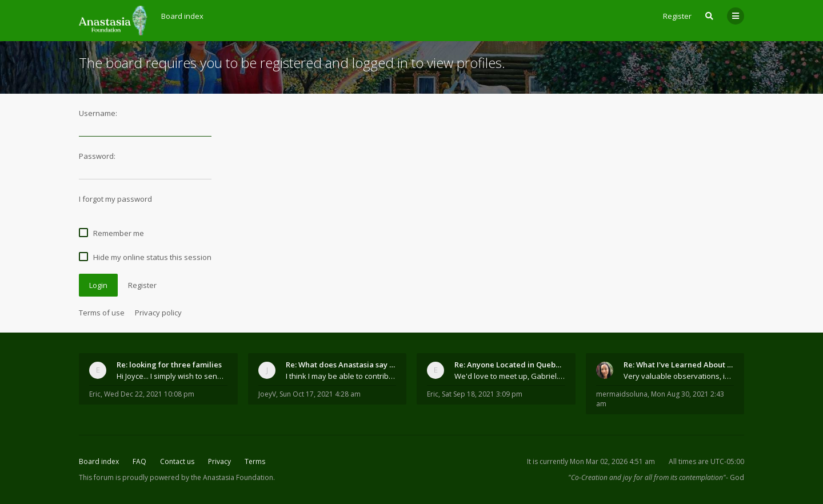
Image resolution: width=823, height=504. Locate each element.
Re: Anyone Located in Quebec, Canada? (510, 365)
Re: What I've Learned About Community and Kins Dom (679, 365)
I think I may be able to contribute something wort (341, 376)
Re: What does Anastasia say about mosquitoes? (341, 365)
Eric (95, 394)
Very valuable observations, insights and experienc (679, 376)
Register (677, 16)
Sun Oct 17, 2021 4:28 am (320, 394)
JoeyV (267, 394)
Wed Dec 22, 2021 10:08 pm (149, 394)
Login (98, 285)
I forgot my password (115, 199)
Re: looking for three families (169, 365)
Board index (99, 461)
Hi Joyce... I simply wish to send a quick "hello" (172, 376)
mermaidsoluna (622, 394)
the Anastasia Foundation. (233, 477)
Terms (255, 461)
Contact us (177, 461)
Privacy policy (158, 313)
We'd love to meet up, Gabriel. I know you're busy (510, 376)
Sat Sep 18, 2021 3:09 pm (482, 394)
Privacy (219, 461)
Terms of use (102, 313)
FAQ (139, 461)
